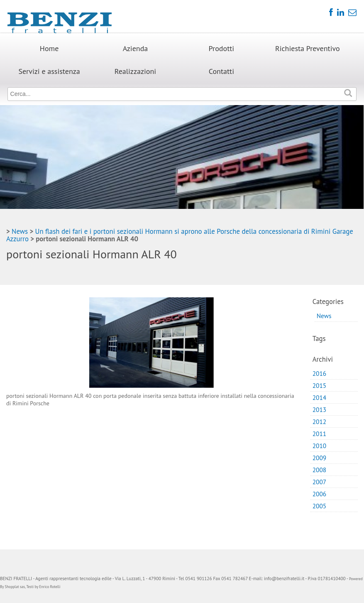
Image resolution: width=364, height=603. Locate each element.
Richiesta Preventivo (308, 48)
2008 (320, 470)
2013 (320, 409)
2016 (320, 373)
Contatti (221, 71)
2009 (320, 458)
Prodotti (222, 48)
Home (49, 48)
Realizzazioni (135, 71)
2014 (320, 397)
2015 (320, 385)
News (20, 231)
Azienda (136, 48)
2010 (320, 446)
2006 (320, 494)
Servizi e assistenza (49, 71)
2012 (320, 422)
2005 (320, 506)
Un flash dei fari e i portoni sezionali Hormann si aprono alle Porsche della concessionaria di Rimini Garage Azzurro (180, 235)
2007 (320, 482)
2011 (320, 434)
